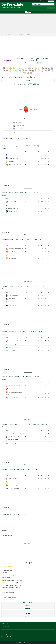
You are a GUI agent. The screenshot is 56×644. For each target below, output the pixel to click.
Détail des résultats (28, 141)
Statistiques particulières (10, 597)
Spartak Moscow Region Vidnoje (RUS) (16, 249)
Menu (28, 12)
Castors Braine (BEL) (13, 485)
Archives (28, 611)
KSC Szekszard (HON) (13, 155)
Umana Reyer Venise (20, 126)
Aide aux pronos (6, 1)
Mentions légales (7, 626)
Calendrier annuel (16, 1)
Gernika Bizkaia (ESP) (13, 389)
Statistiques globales (9, 566)
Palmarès (28, 613)
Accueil (5, 35)
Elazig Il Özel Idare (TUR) (13, 295)
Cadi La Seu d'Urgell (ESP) (13, 440)
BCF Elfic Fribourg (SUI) (13, 344)
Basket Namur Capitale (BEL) (14, 443)
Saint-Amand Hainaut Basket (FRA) (15, 482)
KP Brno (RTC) (11, 302)
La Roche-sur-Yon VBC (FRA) (14, 398)
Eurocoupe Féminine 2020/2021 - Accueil (22, 35)
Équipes (28, 606)
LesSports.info (7, 5)
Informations (28, 616)
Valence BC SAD (19, 122)
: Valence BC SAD (34, 109)
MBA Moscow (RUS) (13, 305)
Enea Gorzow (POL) (13, 299)
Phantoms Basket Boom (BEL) (15, 350)
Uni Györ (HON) (11, 161)
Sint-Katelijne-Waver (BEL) (14, 488)
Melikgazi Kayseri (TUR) (13, 158)
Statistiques (28, 608)
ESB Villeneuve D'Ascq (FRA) (13, 436)
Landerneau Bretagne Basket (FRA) (15, 347)
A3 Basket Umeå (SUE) (13, 211)
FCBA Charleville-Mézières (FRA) (15, 386)
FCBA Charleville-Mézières (21, 132)
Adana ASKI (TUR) (12, 258)
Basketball (10, 35)
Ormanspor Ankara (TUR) (13, 208)
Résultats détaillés (28, 603)
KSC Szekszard (19, 129)
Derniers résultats (25, 1)
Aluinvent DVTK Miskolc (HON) (14, 205)
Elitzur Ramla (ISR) (12, 202)
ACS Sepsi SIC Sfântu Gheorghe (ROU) (16, 433)
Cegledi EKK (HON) (12, 252)
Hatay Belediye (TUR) (13, 255)
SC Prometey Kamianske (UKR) (15, 165)
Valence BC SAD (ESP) (12, 479)
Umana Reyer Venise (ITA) (14, 341)
